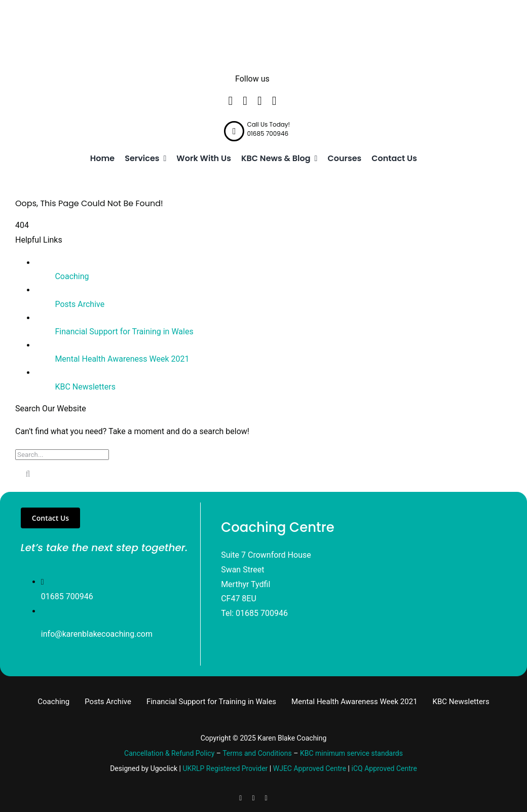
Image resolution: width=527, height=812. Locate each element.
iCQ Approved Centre (384, 768)
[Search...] (62, 455)
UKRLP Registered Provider (225, 768)
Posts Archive (80, 304)
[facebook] (230, 101)
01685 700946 (67, 596)
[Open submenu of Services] (163, 159)
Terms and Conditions (257, 753)
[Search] (28, 474)
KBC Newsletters (85, 387)
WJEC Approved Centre (310, 768)
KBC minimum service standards (351, 753)
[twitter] (245, 101)
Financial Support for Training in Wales (124, 332)
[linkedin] (260, 101)
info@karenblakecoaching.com (97, 634)
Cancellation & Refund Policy (169, 753)
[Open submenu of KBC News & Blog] (314, 159)
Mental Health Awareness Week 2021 (122, 359)
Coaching (72, 276)
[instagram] (274, 101)
